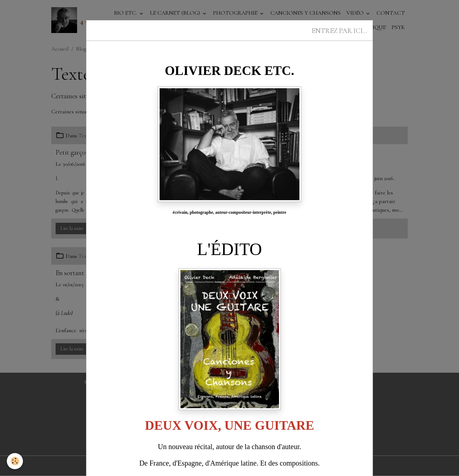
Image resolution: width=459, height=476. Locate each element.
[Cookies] (15, 461)
